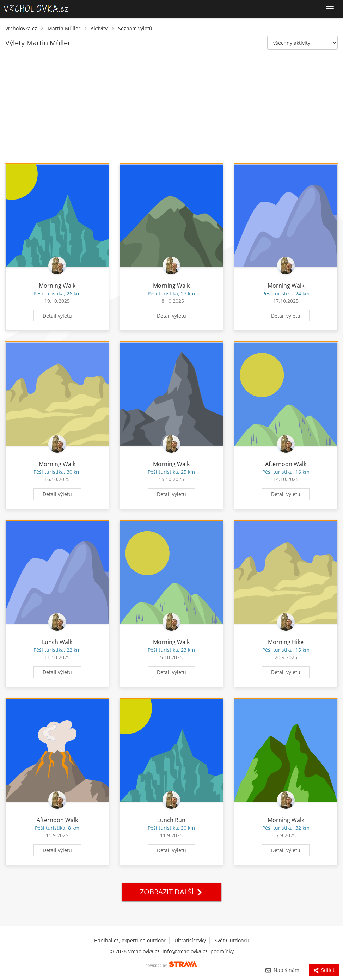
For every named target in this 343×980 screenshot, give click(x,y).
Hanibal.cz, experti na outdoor (130, 940)
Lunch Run (171, 820)
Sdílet (324, 970)
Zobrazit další (172, 892)
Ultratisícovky (190, 940)
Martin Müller (64, 28)
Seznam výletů (135, 28)
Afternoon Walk (286, 464)
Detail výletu (57, 316)
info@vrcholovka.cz (185, 951)
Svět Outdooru (232, 940)
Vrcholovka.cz (21, 28)
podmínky (222, 951)
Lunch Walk (57, 642)
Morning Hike (286, 642)
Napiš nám (282, 970)
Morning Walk (57, 286)
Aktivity (99, 28)
